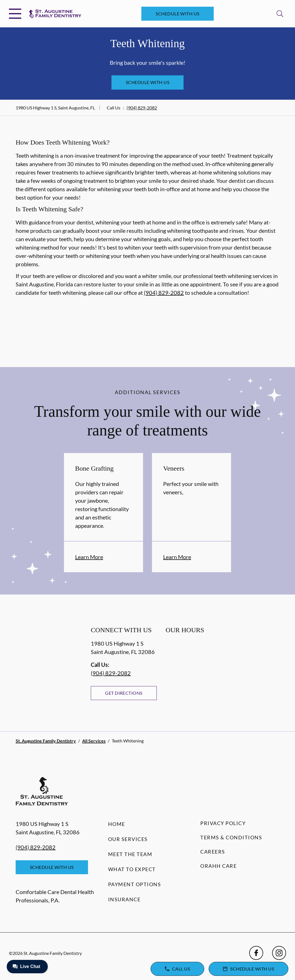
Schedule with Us (178, 14)
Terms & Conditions (231, 837)
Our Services (128, 839)
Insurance (124, 899)
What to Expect (132, 869)
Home (117, 824)
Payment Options (135, 884)
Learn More (89, 557)
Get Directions (124, 693)
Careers (213, 852)
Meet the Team (130, 854)
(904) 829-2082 (142, 108)
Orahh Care (218, 866)
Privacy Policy (223, 823)
